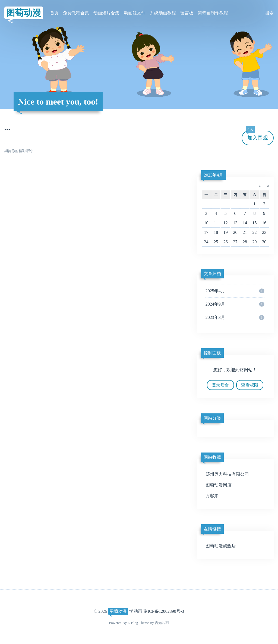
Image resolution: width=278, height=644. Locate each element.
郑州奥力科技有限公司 (227, 474)
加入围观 (257, 136)
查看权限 (250, 385)
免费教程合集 (76, 13)
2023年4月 (213, 175)
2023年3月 (235, 318)
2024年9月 (235, 304)
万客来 (212, 496)
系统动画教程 (163, 13)
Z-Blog (133, 623)
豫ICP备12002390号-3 (164, 611)
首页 (54, 13)
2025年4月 (235, 291)
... (7, 127)
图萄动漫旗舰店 (221, 546)
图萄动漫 (24, 13)
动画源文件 (135, 13)
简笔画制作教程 (213, 13)
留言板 (187, 13)
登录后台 (220, 385)
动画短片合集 (106, 13)
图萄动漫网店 (219, 485)
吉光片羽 (162, 623)
